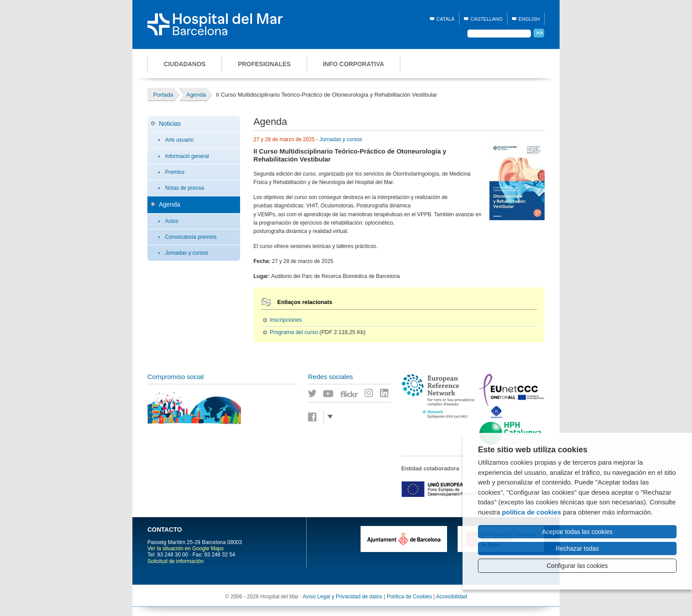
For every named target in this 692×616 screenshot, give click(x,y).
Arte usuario (179, 140)
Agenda (169, 204)
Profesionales (264, 64)
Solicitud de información (175, 561)
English (529, 19)
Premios (175, 172)
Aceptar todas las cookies (577, 532)
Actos (172, 221)
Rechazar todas (577, 548)
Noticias (170, 124)
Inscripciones (286, 320)
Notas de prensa (184, 188)
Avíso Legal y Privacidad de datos (343, 597)
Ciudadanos (185, 64)
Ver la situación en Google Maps (186, 548)
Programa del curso (294, 332)
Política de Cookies (409, 597)
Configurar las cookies (577, 566)
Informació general (187, 156)
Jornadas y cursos (186, 253)
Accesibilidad (451, 597)
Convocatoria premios (191, 237)
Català (446, 19)
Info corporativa (354, 64)
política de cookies (531, 512)
